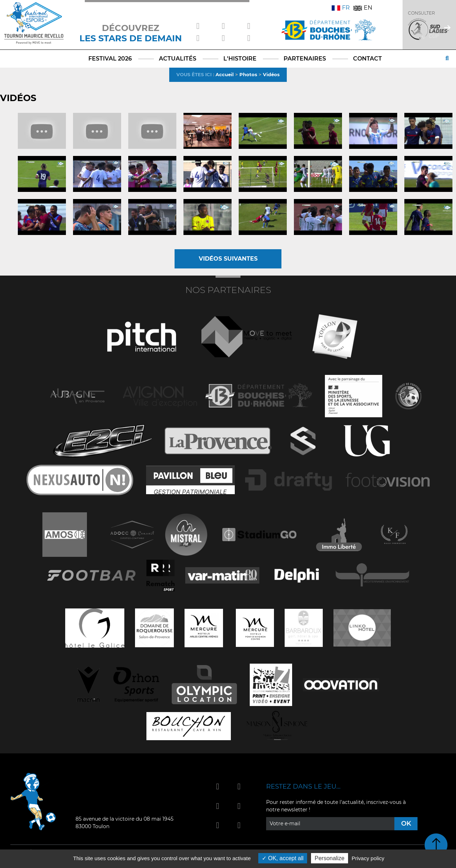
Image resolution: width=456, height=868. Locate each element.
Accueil (225, 74)
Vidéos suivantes (228, 259)
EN (363, 8)
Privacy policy (368, 858)
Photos (248, 74)
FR (341, 8)
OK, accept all (283, 858)
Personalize (330, 858)
